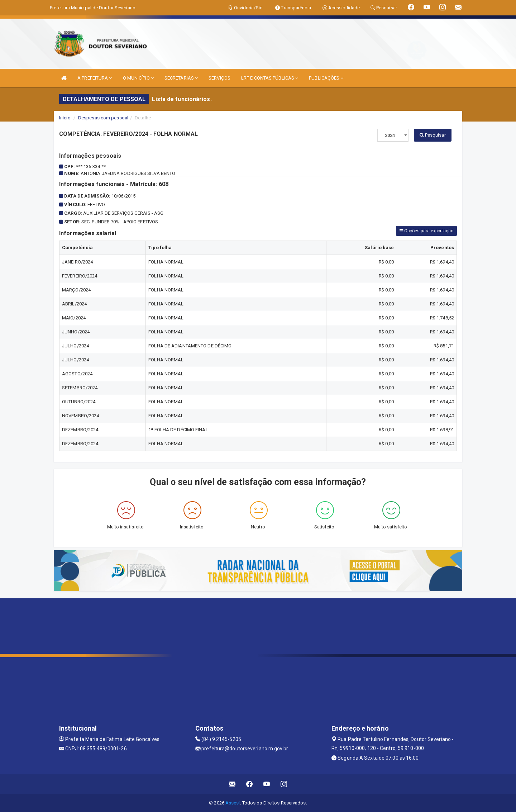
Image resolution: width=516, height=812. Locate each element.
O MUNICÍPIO (138, 78)
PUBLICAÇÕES (326, 78)
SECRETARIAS (181, 78)
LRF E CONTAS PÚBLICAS (270, 78)
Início (65, 118)
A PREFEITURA (95, 78)
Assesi (233, 803)
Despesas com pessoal (103, 118)
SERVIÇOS (219, 78)
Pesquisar (433, 135)
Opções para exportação (426, 231)
